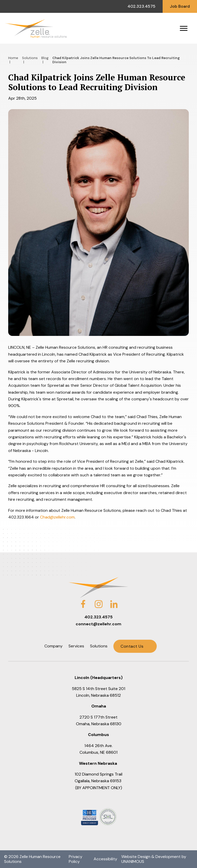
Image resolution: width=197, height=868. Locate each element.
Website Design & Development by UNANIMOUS (154, 859)
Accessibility (105, 859)
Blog (45, 58)
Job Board (180, 6)
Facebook (83, 601)
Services (76, 646)
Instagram (98, 601)
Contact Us (132, 646)
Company (53, 646)
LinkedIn (114, 601)
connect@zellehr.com (98, 624)
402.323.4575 (141, 6)
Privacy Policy (76, 859)
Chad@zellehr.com (57, 517)
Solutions (30, 58)
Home (13, 58)
